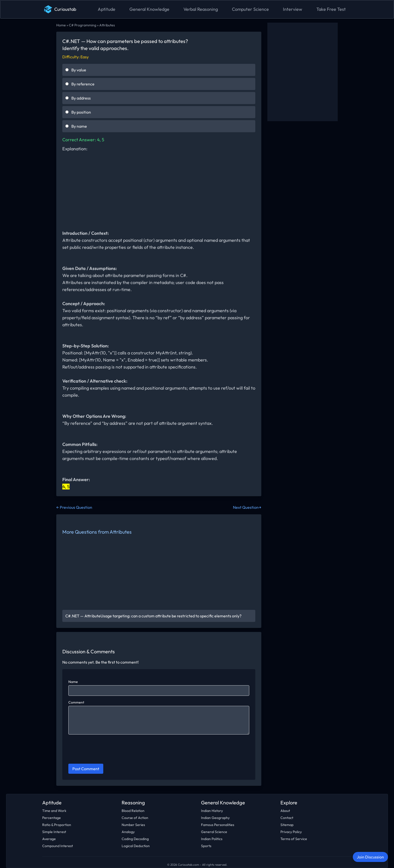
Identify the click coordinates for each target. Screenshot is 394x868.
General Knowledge (149, 9)
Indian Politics (212, 839)
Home (61, 25)
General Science (214, 832)
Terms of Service (294, 839)
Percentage (52, 818)
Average (49, 839)
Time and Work (54, 811)
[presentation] (107, 750)
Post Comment (86, 769)
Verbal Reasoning (201, 9)
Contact (287, 818)
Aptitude (107, 9)
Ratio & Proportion (57, 825)
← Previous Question (74, 507)
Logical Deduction (136, 846)
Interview (293, 9)
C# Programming (83, 25)
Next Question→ (247, 507)
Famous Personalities (218, 825)
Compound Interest (58, 846)
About (285, 811)
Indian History (212, 811)
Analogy (128, 832)
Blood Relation (133, 811)
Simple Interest (54, 832)
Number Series (133, 825)
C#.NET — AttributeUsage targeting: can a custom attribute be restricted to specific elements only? (153, 616)
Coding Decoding (135, 839)
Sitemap (287, 825)
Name (73, 682)
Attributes (107, 25)
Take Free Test (331, 9)
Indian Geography (215, 818)
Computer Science (250, 9)
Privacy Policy (291, 832)
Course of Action (135, 818)
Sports (206, 846)
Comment (76, 702)
